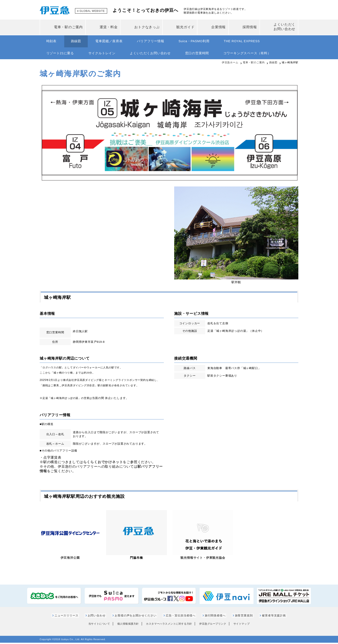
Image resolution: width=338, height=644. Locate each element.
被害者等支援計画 (269, 617)
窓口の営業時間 (204, 54)
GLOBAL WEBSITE (93, 11)
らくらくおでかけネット (103, 463)
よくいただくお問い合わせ (155, 54)
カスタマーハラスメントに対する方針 (169, 625)
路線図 (79, 41)
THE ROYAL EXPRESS (253, 41)
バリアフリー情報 (157, 41)
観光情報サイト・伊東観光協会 (203, 559)
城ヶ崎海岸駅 (290, 64)
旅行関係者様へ (214, 617)
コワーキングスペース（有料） (256, 54)
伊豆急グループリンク (215, 625)
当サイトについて (94, 625)
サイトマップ (246, 625)
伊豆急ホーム (230, 64)
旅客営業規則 (240, 617)
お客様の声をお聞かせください (137, 617)
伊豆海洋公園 (70, 559)
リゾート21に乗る (61, 54)
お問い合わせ (100, 617)
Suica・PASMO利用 (203, 41)
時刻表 (52, 41)
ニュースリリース (71, 617)
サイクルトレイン (105, 54)
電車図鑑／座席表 (114, 41)
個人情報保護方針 (125, 625)
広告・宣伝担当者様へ (180, 617)
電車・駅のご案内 (254, 64)
